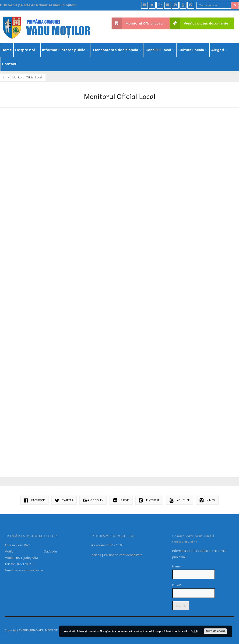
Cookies (95, 555)
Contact (9, 64)
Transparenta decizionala (115, 50)
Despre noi (25, 50)
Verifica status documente (199, 23)
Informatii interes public (64, 50)
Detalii (195, 631)
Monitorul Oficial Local (138, 23)
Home (7, 50)
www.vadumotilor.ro (28, 570)
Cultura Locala (191, 50)
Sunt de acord (215, 631)
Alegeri (218, 50)
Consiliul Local (158, 50)
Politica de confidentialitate (123, 555)
